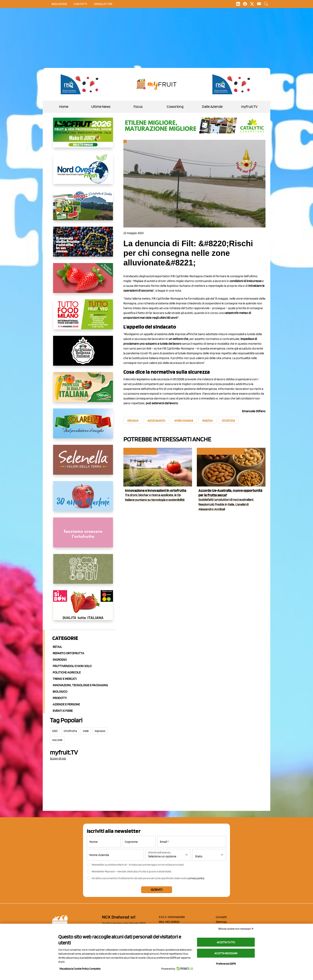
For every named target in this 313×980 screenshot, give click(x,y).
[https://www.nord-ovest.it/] (83, 172)
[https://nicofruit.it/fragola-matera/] (83, 281)
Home (64, 107)
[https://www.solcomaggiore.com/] (83, 572)
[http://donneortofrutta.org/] (83, 536)
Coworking (175, 107)
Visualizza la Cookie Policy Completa (80, 969)
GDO (55, 731)
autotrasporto (156, 420)
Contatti (221, 917)
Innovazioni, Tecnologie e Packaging (80, 685)
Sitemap (221, 922)
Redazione (59, 4)
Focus (138, 107)
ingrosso (100, 731)
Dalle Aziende (212, 107)
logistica (207, 420)
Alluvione (133, 420)
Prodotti (60, 698)
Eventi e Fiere (63, 711)
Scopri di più (58, 758)
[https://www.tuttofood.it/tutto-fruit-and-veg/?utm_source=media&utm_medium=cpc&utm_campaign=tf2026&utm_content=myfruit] (83, 318)
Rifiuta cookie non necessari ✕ (236, 929)
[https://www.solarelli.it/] (83, 427)
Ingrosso (60, 660)
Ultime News (101, 107)
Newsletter (103, 4)
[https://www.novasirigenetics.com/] (81, 84)
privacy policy (196, 878)
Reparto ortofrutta (68, 653)
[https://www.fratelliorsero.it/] (83, 245)
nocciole (57, 740)
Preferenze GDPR (226, 964)
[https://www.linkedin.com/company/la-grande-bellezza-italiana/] (83, 354)
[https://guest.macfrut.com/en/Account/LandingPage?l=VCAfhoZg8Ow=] (83, 136)
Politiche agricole (67, 672)
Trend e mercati (65, 679)
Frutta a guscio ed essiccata (220, 451)
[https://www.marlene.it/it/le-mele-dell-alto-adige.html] (83, 499)
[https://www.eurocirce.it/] (83, 209)
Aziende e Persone (66, 704)
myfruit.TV (249, 107)
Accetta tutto (226, 942)
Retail (57, 647)
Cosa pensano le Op (140, 451)
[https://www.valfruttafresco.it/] (83, 390)
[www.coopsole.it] (83, 608)
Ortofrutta (70, 731)
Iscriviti (157, 890)
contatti (80, 4)
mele (86, 731)
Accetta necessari (226, 953)
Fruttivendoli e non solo (72, 666)
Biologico (60, 692)
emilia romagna (184, 420)
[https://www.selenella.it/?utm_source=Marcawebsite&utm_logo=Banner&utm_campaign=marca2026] (83, 463)
